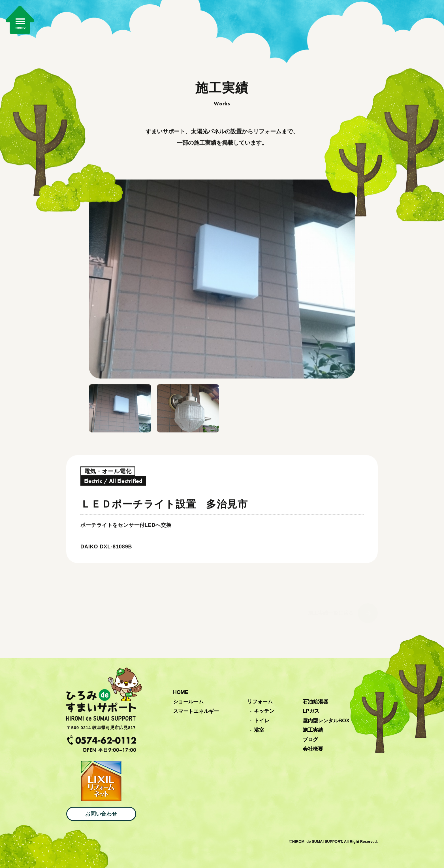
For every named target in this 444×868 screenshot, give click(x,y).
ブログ (310, 740)
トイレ (262, 721)
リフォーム (260, 702)
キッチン (264, 711)
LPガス (311, 711)
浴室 (259, 730)
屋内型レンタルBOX (326, 721)
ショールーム (188, 702)
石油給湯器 (315, 702)
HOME (181, 692)
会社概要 (313, 749)
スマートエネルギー (196, 711)
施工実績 (313, 730)
